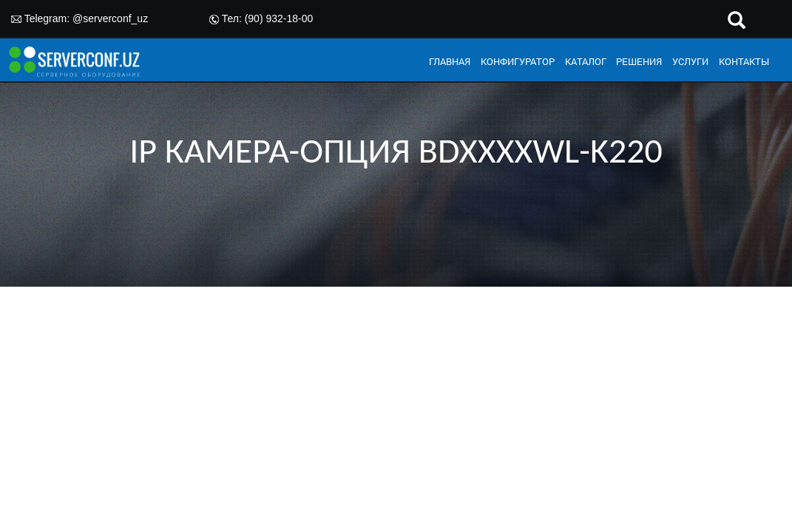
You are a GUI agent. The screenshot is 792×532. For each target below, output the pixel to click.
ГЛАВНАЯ (450, 61)
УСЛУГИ (690, 61)
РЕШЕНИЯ (639, 61)
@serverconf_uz (110, 18)
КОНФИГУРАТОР (518, 61)
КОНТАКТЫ (744, 61)
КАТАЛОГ (586, 61)
